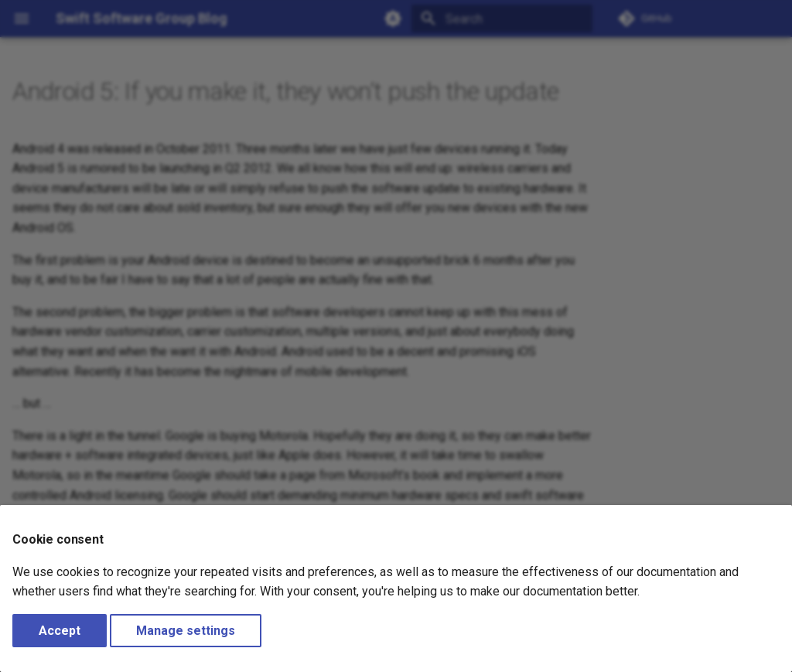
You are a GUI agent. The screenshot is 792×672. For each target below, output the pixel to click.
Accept (60, 631)
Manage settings (186, 631)
